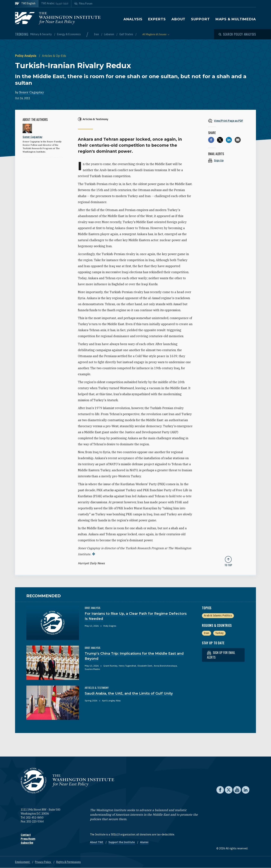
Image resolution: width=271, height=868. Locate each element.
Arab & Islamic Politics (218, 616)
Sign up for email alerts (221, 655)
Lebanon (109, 34)
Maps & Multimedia (236, 19)
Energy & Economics (69, 34)
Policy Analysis (26, 56)
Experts (157, 19)
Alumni (144, 842)
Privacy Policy (43, 862)
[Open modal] (237, 34)
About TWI (97, 842)
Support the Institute (122, 842)
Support (200, 19)
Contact (26, 835)
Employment (23, 862)
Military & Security (41, 34)
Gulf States (126, 34)
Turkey (219, 633)
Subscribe (27, 843)
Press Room (28, 839)
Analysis (133, 19)
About (179, 19)
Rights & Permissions (69, 862)
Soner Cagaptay (32, 92)
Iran (97, 34)
